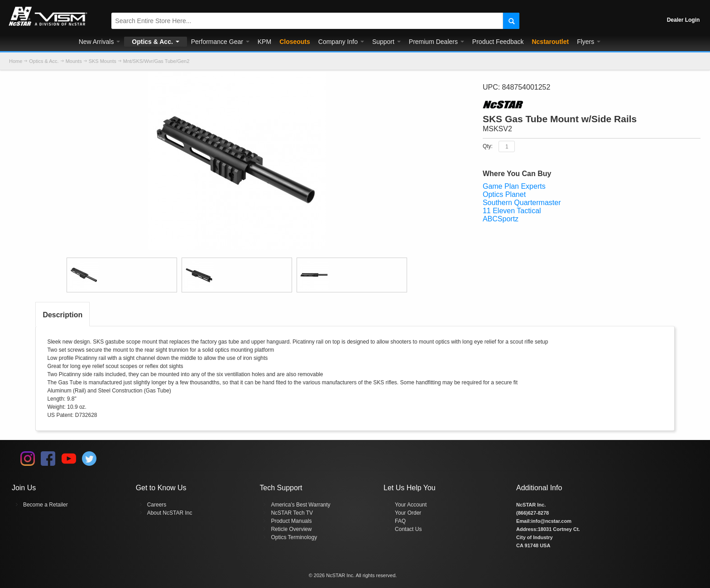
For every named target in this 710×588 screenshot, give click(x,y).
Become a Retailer (46, 505)
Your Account (411, 505)
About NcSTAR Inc (170, 513)
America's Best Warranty (300, 505)
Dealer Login (684, 20)
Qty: (488, 146)
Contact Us (408, 529)
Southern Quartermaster (522, 203)
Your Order (408, 513)
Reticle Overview (291, 529)
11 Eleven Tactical (512, 211)
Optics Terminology (294, 537)
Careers (157, 505)
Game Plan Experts (514, 186)
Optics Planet (504, 194)
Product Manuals (291, 521)
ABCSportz (501, 219)
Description (62, 315)
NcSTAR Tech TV (292, 513)
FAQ (400, 521)
